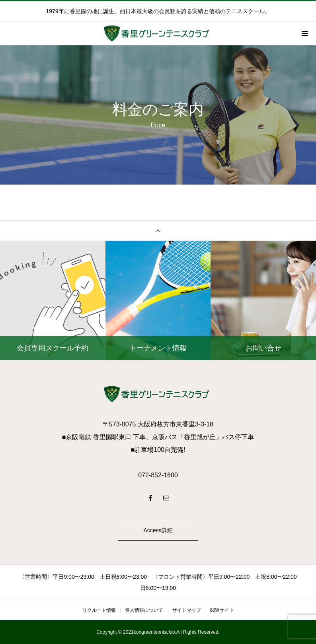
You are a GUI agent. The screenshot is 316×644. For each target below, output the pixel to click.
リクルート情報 (99, 610)
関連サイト (222, 610)
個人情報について (144, 610)
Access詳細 (158, 530)
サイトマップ (187, 610)
